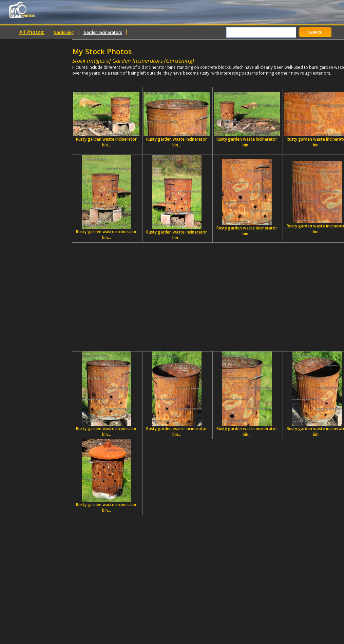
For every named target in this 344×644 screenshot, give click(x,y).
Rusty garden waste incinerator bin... (106, 120)
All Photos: (32, 32)
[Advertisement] (213, 297)
